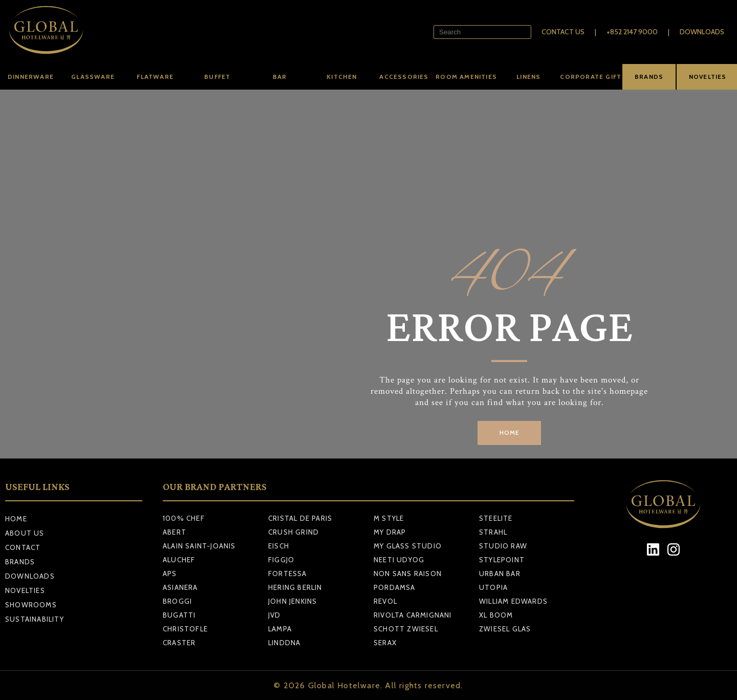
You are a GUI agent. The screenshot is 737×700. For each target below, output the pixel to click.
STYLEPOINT (502, 560)
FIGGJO (281, 560)
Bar (280, 77)
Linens (528, 77)
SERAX (385, 643)
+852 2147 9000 (632, 32)
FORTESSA (288, 574)
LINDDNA (284, 643)
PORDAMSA (395, 587)
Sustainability (35, 619)
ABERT (175, 532)
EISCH (279, 546)
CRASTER (179, 643)
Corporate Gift (591, 77)
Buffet (217, 77)
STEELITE (496, 518)
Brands (20, 562)
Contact (23, 547)
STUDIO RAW (503, 546)
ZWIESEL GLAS (505, 629)
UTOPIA (493, 587)
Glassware (93, 77)
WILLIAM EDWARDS (513, 601)
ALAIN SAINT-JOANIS (199, 546)
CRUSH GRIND (294, 532)
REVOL (385, 601)
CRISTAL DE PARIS (300, 518)
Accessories (404, 77)
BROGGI (177, 601)
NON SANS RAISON (408, 574)
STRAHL (493, 532)
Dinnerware (31, 77)
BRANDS (649, 77)
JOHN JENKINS (292, 601)
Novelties (25, 590)
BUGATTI (179, 615)
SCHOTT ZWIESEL (406, 629)
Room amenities (466, 77)
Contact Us (563, 32)
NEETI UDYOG (399, 560)
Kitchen (342, 77)
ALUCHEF (179, 560)
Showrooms (31, 605)
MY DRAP (390, 532)
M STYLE (389, 518)
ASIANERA (180, 587)
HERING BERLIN (295, 587)
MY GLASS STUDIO (408, 546)
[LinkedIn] (653, 550)
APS (170, 574)
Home (16, 519)
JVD (275, 615)
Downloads (702, 32)
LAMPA (280, 629)
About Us (25, 533)
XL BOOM (496, 615)
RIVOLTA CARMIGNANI (413, 615)
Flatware (155, 77)
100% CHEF (184, 518)
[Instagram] (674, 550)
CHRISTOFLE (185, 629)
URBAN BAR (500, 574)
